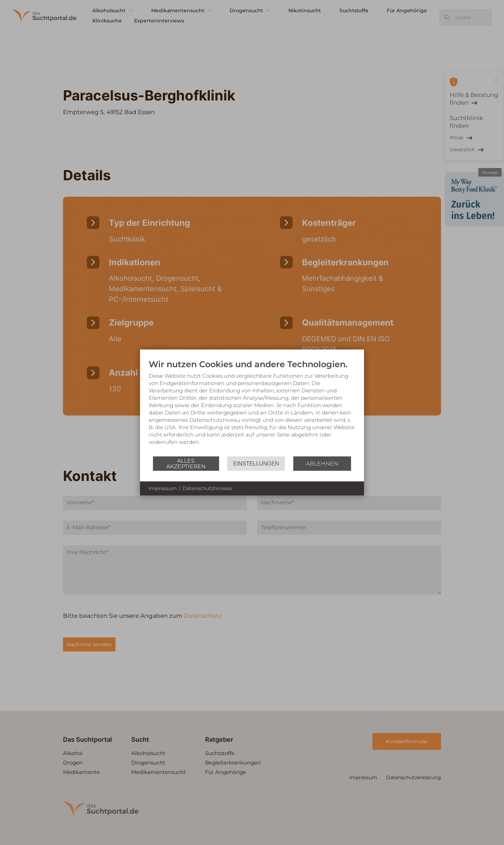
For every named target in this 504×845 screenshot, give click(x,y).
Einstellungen (256, 463)
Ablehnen (322, 463)
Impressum (163, 488)
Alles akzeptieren (186, 463)
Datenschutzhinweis (207, 488)
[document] (252, 407)
